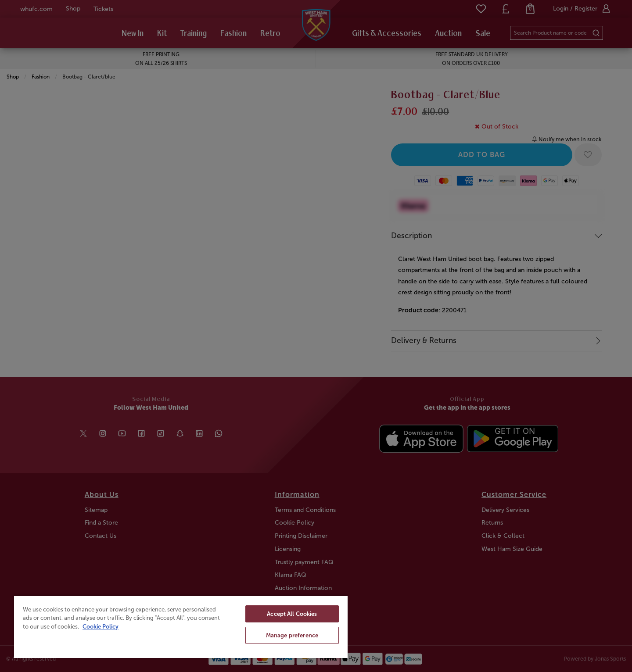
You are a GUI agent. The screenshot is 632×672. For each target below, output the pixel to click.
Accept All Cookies (292, 614)
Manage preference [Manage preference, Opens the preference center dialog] (292, 635)
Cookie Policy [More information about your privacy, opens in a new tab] (101, 627)
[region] (181, 627)
